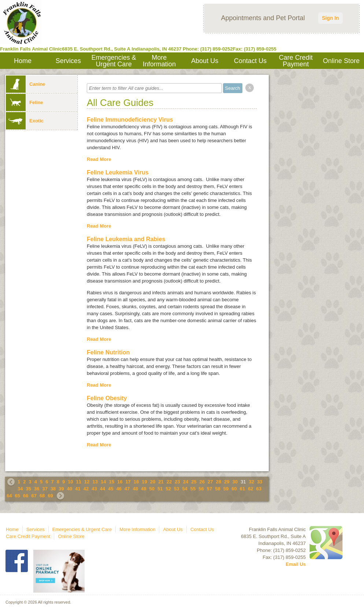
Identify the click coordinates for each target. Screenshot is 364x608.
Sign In (330, 18)
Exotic (25, 121)
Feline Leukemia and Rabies (126, 239)
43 (94, 489)
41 (78, 489)
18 (136, 482)
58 (218, 489)
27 (210, 482)
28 (219, 482)
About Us (205, 61)
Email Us (296, 564)
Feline (25, 102)
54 (185, 489)
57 (209, 489)
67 (34, 496)
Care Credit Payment (296, 61)
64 (9, 496)
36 (37, 489)
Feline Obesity (107, 398)
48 (135, 489)
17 (128, 482)
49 (144, 489)
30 (235, 482)
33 (260, 482)
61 (242, 489)
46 (119, 489)
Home (23, 61)
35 (28, 489)
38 (53, 489)
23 (177, 482)
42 (86, 489)
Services (68, 61)
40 (70, 489)
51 (160, 489)
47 (127, 489)
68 (42, 496)
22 (169, 482)
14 (103, 482)
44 (103, 489)
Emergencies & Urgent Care (114, 61)
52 (168, 489)
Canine (25, 84)
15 (111, 482)
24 (186, 482)
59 (226, 489)
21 (161, 482)
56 (201, 489)
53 (177, 489)
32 (251, 482)
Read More (99, 159)
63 (259, 489)
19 (144, 482)
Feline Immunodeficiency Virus (130, 120)
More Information (159, 61)
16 (120, 482)
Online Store (341, 61)
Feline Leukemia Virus (118, 172)
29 (227, 482)
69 (50, 496)
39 (61, 489)
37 (45, 489)
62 (250, 489)
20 (153, 482)
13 (95, 482)
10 (70, 482)
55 (193, 489)
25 (194, 482)
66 (26, 496)
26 (202, 482)
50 (152, 489)
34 (20, 489)
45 (111, 489)
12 (87, 482)
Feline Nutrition (108, 352)
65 (17, 496)
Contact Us (250, 61)
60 (234, 489)
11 (79, 482)
